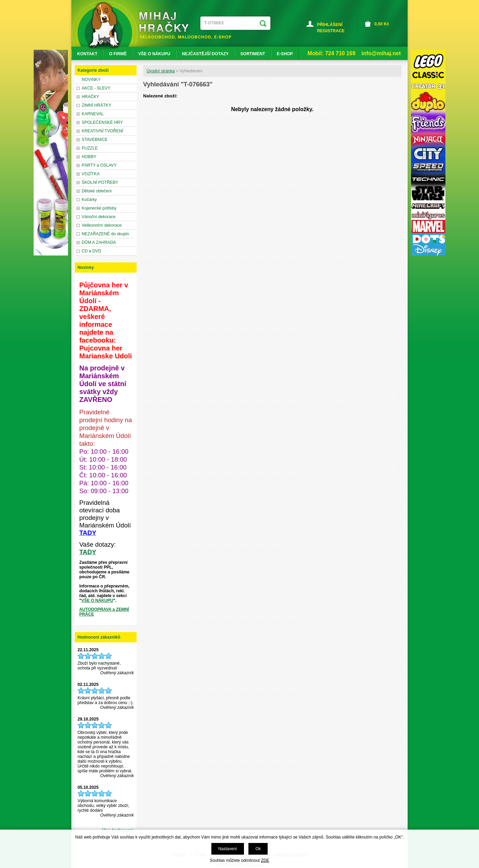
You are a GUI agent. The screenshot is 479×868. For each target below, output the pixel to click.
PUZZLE (90, 148)
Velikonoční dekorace (102, 225)
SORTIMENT (253, 54)
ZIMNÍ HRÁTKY (96, 105)
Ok (258, 849)
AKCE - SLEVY (96, 88)
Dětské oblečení (97, 191)
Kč (382, 24)
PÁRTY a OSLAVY (99, 165)
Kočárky (89, 200)
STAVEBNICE (95, 140)
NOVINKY (91, 80)
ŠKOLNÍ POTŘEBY (100, 182)
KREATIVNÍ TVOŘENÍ (102, 131)
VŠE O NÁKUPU (97, 601)
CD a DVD (91, 251)
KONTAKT (87, 54)
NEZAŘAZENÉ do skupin (105, 234)
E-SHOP (285, 54)
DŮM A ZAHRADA (99, 242)
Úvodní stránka (161, 71)
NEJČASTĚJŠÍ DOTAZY (205, 54)
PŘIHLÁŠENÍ (330, 25)
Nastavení (228, 849)
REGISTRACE (331, 31)
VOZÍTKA (91, 174)
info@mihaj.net (381, 53)
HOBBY (89, 157)
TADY (88, 552)
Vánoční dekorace (99, 217)
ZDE (265, 860)
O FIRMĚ (118, 54)
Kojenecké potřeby (99, 208)
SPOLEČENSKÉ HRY (102, 122)
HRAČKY (90, 97)
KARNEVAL (93, 114)
